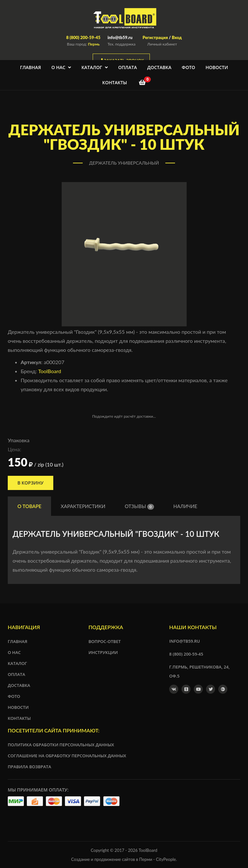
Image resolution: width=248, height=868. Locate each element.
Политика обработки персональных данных (61, 745)
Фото (189, 67)
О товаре (29, 506)
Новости (217, 67)
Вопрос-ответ (105, 641)
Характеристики (83, 506)
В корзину (31, 483)
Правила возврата (29, 767)
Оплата (128, 67)
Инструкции (103, 652)
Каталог (95, 67)
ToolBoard (50, 371)
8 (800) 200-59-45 (83, 37)
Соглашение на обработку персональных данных (67, 756)
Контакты (115, 82)
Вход (177, 37)
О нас (61, 67)
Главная (31, 67)
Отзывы (139, 506)
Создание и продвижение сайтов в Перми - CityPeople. (124, 859)
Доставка (159, 67)
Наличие (185, 506)
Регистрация (155, 37)
